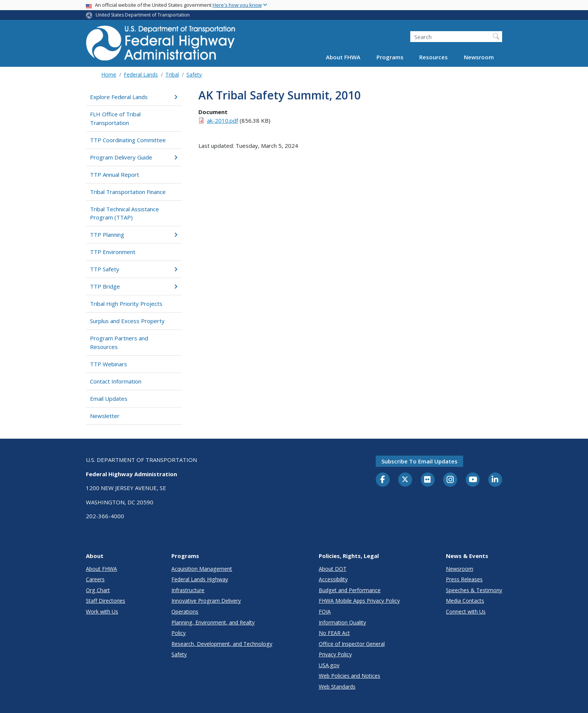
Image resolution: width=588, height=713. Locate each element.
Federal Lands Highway (200, 579)
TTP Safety (134, 269)
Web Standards (337, 687)
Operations (185, 611)
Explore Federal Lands (134, 97)
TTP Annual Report (115, 174)
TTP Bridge (134, 286)
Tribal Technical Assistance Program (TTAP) (124, 213)
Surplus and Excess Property (127, 321)
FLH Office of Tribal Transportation (115, 118)
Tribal (172, 74)
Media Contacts (465, 601)
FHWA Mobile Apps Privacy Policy (359, 601)
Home (109, 74)
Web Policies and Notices (349, 676)
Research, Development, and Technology (222, 644)
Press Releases (464, 579)
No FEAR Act (334, 633)
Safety (194, 74)
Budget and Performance (350, 590)
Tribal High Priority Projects (126, 304)
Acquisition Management (202, 569)
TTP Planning (134, 235)
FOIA (325, 611)
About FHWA (343, 57)
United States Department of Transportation (143, 15)
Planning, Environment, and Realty (213, 622)
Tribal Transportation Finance (128, 192)
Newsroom (479, 57)
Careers (95, 579)
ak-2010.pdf (223, 120)
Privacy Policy (335, 654)
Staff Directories (106, 601)
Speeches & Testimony (474, 590)
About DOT (333, 569)
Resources (433, 57)
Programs (390, 57)
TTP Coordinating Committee (128, 140)
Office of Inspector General (352, 644)
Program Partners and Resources (119, 342)
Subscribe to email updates (419, 461)
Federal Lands (141, 74)
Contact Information (116, 381)
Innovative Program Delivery (206, 601)
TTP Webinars (109, 364)
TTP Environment (113, 252)
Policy (178, 633)
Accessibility (333, 579)
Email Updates (109, 399)
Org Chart (98, 590)
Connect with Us (466, 611)
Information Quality (342, 622)
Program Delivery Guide (134, 157)
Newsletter (105, 416)
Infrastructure (188, 590)
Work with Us (102, 611)
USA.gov (329, 665)
